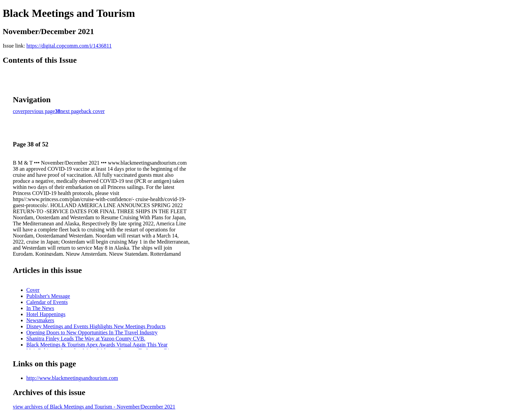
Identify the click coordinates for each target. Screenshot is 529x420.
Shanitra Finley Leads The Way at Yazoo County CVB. (86, 339)
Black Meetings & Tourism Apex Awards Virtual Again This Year (97, 345)
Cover (33, 290)
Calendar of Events (47, 302)
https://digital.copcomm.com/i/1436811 (69, 46)
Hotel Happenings (46, 314)
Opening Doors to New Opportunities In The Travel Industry (92, 332)
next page (71, 111)
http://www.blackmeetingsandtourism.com (72, 378)
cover (19, 111)
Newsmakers (40, 320)
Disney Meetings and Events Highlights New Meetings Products (96, 326)
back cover (93, 111)
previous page (40, 111)
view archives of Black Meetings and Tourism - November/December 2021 (94, 407)
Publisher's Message (48, 296)
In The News (40, 308)
